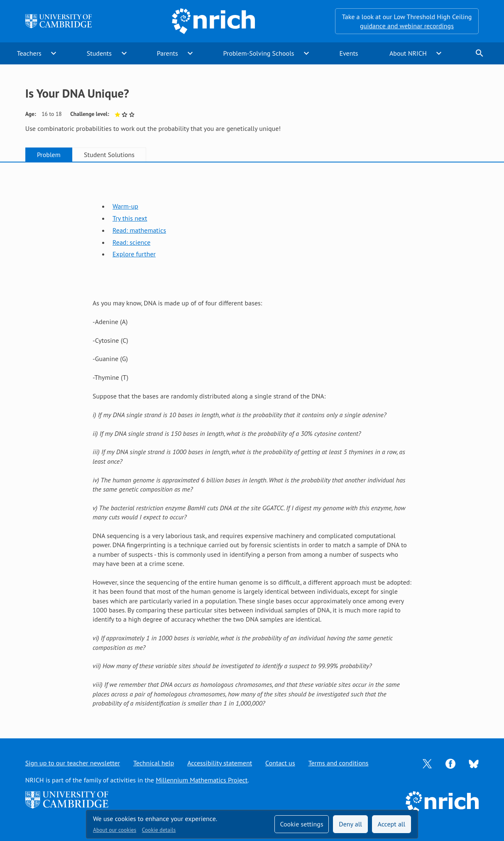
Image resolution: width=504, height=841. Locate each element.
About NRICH (408, 53)
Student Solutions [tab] (109, 155)
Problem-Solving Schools (259, 53)
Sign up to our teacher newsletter (73, 763)
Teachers (29, 53)
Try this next (130, 218)
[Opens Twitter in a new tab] (427, 763)
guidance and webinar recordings (407, 26)
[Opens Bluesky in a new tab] (474, 763)
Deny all (350, 824)
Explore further (134, 254)
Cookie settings (301, 824)
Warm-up (125, 206)
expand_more (54, 53)
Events (349, 53)
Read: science (131, 242)
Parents (168, 53)
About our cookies (115, 830)
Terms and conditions (339, 763)
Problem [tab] (49, 155)
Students (99, 53)
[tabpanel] (252, 442)
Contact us (280, 763)
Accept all (392, 824)
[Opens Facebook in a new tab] (450, 763)
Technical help (154, 763)
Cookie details (159, 830)
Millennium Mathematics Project (202, 780)
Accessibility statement (220, 763)
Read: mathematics (139, 230)
